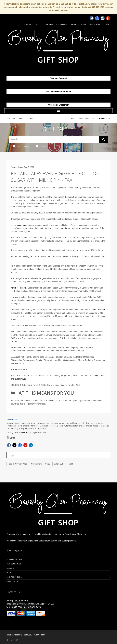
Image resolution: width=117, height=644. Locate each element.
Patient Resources (88, 119)
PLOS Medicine (98, 310)
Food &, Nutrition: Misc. (18, 464)
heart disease (65, 228)
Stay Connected (14, 564)
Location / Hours (79, 24)
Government (36, 464)
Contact (10, 568)
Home (74, 119)
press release (21, 225)
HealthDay (26, 432)
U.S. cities (27, 348)
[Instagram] (103, 18)
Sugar (48, 464)
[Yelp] (108, 18)
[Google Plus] (12, 640)
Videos (41, 146)
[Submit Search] (103, 139)
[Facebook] (92, 18)
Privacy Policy (13, 582)
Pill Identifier (49, 24)
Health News (21, 146)
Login (107, 24)
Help (38, 24)
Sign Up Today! (95, 24)
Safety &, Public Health (64, 464)
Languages (28, 24)
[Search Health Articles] (54, 139)
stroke (78, 228)
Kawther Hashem (19, 288)
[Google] (97, 18)
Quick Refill (63, 24)
